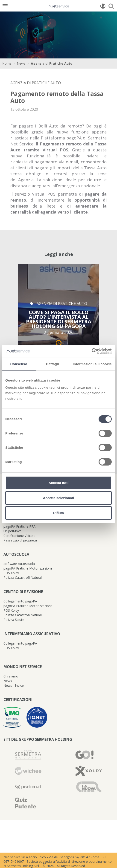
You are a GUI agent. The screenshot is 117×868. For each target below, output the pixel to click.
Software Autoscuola (19, 564)
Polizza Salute (14, 620)
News (21, 63)
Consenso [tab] (19, 364)
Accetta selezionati (58, 498)
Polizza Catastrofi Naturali (23, 577)
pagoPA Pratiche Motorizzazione (28, 568)
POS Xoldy (11, 573)
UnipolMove (12, 531)
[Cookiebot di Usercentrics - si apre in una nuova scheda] (92, 351)
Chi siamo (11, 676)
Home (7, 63)
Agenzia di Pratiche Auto (52, 63)
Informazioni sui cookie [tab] (92, 364)
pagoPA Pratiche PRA (19, 526)
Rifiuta (59, 513)
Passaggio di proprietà (20, 540)
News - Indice (14, 685)
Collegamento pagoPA (20, 601)
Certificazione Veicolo (19, 536)
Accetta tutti (59, 483)
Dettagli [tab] (53, 364)
